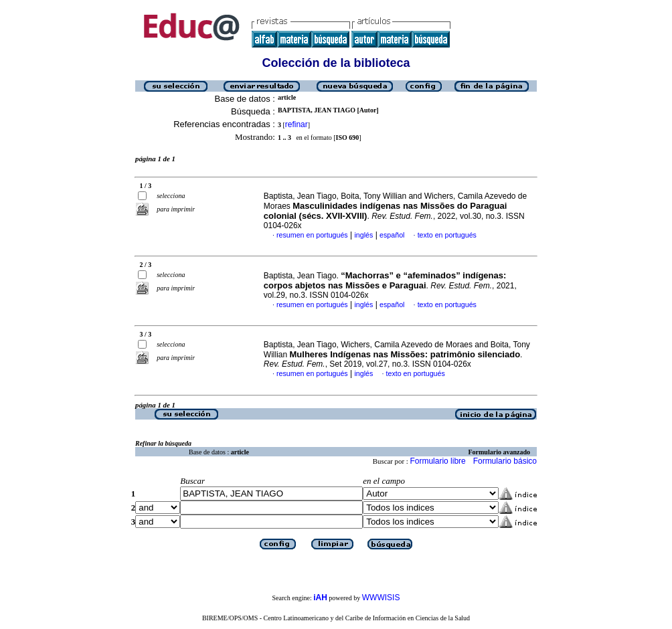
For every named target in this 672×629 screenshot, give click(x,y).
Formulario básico (505, 461)
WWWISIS (381, 598)
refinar (297, 124)
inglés (363, 235)
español (392, 235)
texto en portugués (447, 235)
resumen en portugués (312, 235)
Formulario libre (437, 461)
